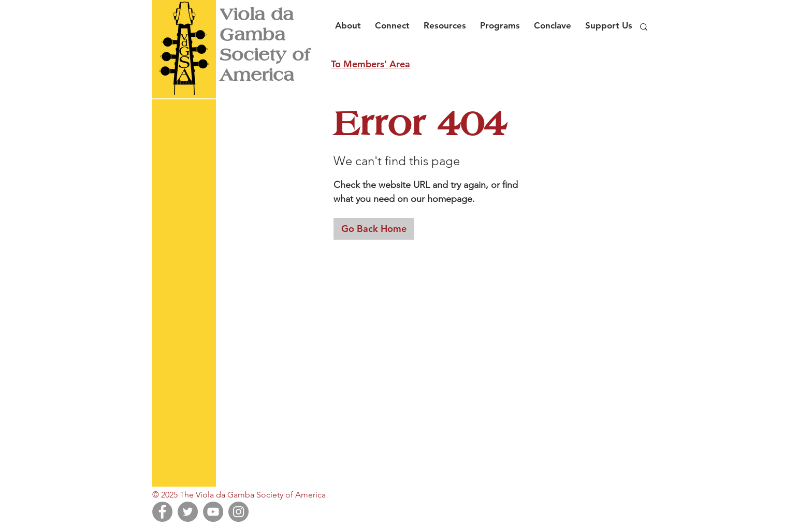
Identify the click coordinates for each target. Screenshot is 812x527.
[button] (351, 21)
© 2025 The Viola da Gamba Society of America (239, 495)
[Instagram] (238, 512)
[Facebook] (162, 512)
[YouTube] (213, 512)
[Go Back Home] (374, 229)
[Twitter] (188, 512)
